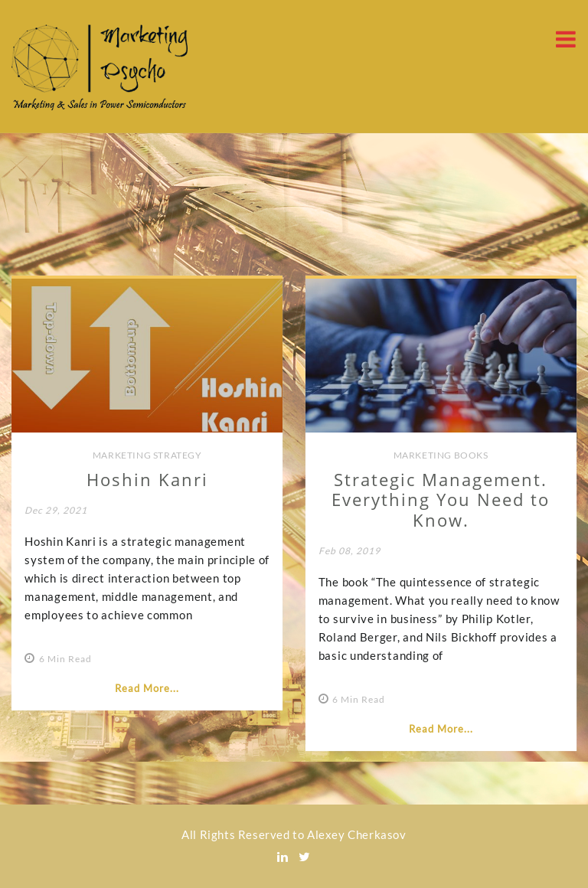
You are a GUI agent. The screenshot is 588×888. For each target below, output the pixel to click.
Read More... (147, 688)
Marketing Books (441, 455)
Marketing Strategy (147, 455)
